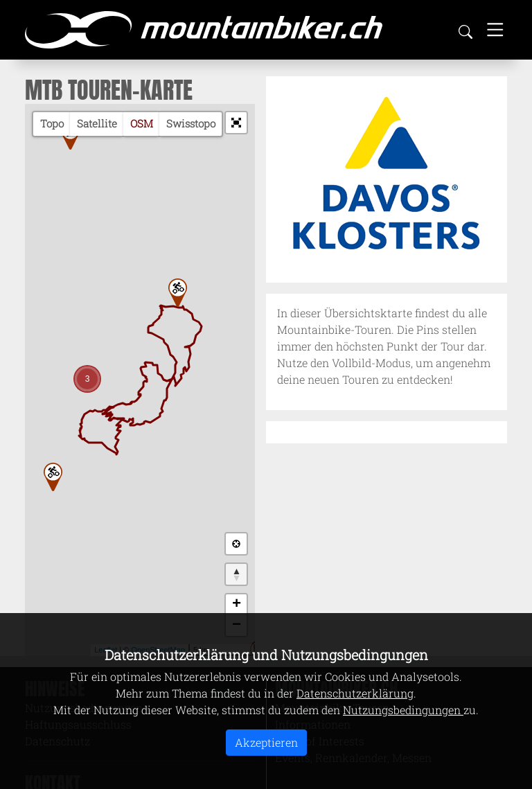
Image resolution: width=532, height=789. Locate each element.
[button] (236, 123)
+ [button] (237, 605)
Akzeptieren (266, 742)
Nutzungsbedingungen (403, 710)
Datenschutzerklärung (355, 693)
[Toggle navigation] (495, 30)
